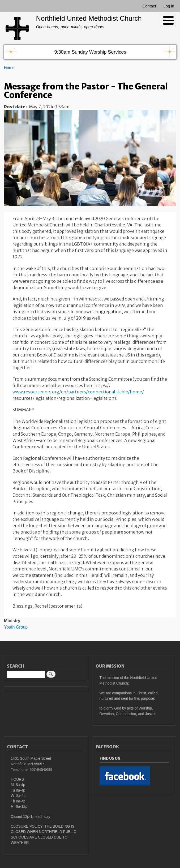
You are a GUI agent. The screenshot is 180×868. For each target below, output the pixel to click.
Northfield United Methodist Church (89, 18)
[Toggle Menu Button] (168, 20)
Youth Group (16, 627)
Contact (149, 6)
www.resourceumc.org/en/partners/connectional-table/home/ (78, 392)
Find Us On (110, 759)
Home (9, 68)
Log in (169, 6)
